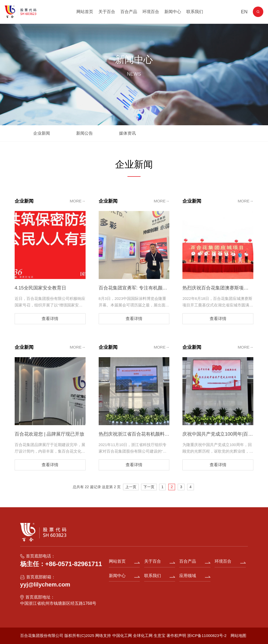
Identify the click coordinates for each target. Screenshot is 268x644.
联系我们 (195, 12)
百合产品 (129, 12)
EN (244, 12)
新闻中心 (173, 12)
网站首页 (85, 12)
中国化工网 (122, 636)
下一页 (149, 487)
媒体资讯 (127, 133)
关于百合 (107, 12)
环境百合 (151, 12)
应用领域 (188, 576)
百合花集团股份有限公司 (42, 636)
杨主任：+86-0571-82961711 (61, 564)
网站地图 (238, 636)
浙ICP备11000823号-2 (207, 636)
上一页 (131, 487)
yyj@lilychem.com (45, 585)
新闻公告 (85, 133)
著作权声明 (177, 636)
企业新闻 (42, 133)
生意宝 (160, 636)
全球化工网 (143, 636)
